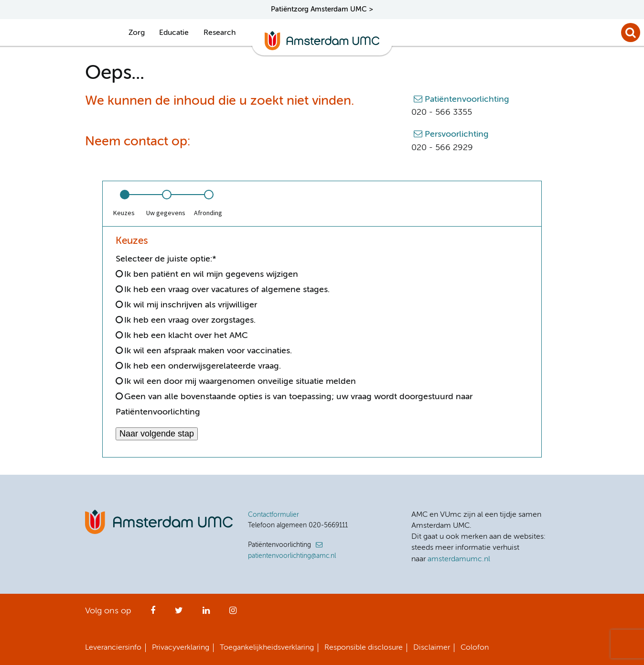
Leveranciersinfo (113, 648)
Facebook (153, 613)
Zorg (137, 33)
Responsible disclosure (364, 648)
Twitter (179, 613)
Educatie (174, 33)
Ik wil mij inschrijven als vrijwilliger (191, 305)
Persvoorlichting (457, 134)
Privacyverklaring (181, 648)
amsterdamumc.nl (459, 559)
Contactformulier (274, 515)
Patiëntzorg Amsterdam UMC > (322, 9)
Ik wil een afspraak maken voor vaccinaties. (208, 351)
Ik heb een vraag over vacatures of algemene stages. (227, 290)
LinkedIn (206, 613)
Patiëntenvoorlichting (467, 99)
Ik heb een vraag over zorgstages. (190, 320)
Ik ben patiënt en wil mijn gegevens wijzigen (211, 274)
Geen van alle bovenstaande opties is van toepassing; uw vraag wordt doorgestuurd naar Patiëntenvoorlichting (294, 404)
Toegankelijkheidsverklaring (267, 648)
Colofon (475, 648)
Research (220, 33)
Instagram (233, 613)
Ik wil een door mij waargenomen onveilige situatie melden (240, 382)
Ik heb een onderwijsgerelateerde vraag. (203, 366)
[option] (124, 204)
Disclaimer (432, 648)
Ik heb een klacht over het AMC (186, 336)
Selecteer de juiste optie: (166, 259)
